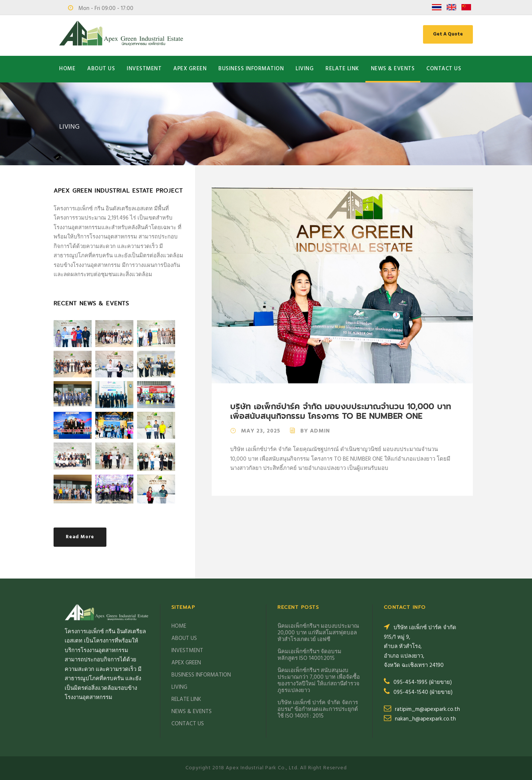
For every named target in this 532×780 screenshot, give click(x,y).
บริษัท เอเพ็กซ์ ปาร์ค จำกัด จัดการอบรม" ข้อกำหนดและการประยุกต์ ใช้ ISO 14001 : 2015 (318, 709)
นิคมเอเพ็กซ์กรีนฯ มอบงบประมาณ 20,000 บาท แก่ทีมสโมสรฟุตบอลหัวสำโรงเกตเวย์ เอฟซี (318, 633)
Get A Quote (448, 34)
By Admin (315, 431)
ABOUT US (101, 69)
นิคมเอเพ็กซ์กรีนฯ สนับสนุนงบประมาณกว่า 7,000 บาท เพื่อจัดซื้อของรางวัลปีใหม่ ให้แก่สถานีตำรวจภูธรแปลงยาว (319, 681)
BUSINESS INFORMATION (251, 69)
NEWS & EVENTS (393, 69)
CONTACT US (444, 69)
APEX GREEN (190, 69)
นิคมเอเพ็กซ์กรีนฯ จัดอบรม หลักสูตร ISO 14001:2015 (309, 655)
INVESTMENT (144, 69)
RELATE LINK (342, 69)
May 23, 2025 (261, 431)
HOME (67, 69)
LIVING (305, 69)
